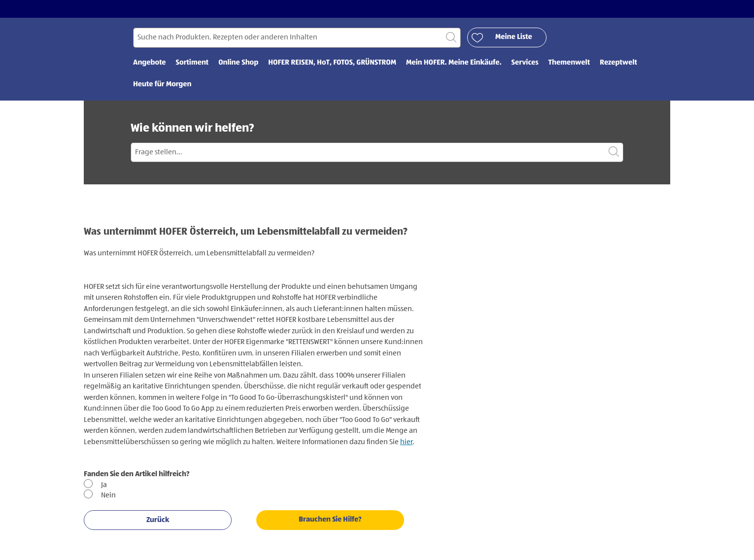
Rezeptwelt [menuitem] (618, 63)
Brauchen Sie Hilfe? (330, 519)
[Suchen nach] (297, 38)
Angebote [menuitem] (150, 63)
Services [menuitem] (525, 63)
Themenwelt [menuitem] (569, 63)
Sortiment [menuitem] (192, 63)
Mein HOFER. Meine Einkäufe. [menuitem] (454, 63)
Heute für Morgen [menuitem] (162, 85)
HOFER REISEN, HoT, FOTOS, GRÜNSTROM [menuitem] (332, 63)
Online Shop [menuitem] (238, 63)
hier (406, 442)
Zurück (158, 520)
